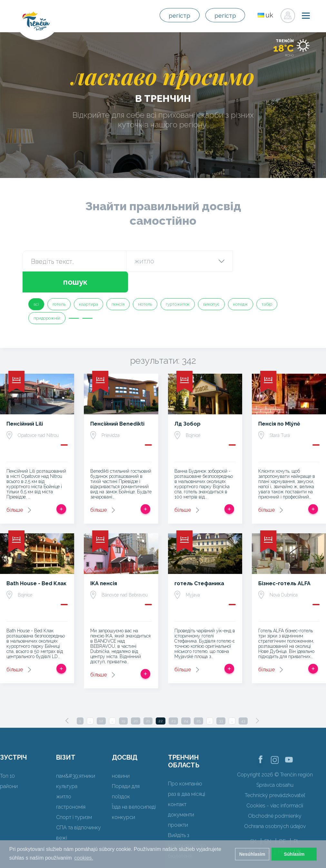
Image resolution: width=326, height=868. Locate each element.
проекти (178, 804)
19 (123, 700)
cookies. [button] (84, 858)
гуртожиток (178, 283)
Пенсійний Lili (25, 403)
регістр (173, 15)
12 (101, 700)
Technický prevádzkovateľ (275, 774)
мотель (145, 283)
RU (267, 831)
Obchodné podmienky (275, 795)
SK (253, 820)
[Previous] (67, 700)
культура (67, 765)
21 (148, 700)
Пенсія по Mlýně (279, 403)
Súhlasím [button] (294, 854)
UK (297, 831)
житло (64, 776)
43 (243, 700)
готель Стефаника (199, 562)
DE (282, 820)
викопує (211, 283)
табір (267, 283)
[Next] (257, 700)
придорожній (47, 297)
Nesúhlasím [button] (252, 854)
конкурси (123, 796)
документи (181, 794)
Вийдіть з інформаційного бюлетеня (187, 825)
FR (252, 831)
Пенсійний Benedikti (117, 403)
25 (198, 700)
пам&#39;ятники (76, 755)
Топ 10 (7, 755)
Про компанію (185, 763)
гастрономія (71, 786)
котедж (241, 283)
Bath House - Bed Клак (36, 562)
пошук (268, 261)
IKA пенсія (104, 562)
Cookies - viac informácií (275, 785)
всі (36, 283)
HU (282, 831)
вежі (62, 817)
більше (15, 489)
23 (173, 700)
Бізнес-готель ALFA (284, 562)
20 (136, 700)
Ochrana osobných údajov (275, 805)
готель (59, 283)
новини (121, 755)
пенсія (118, 283)
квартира (89, 283)
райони (9, 765)
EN (268, 820)
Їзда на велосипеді (134, 786)
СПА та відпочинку (79, 807)
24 (186, 700)
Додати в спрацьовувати (61, 488)
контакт (177, 783)
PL (297, 820)
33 (221, 700)
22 (161, 700)
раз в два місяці (187, 773)
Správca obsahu (275, 764)
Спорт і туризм (74, 796)
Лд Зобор (188, 403)
